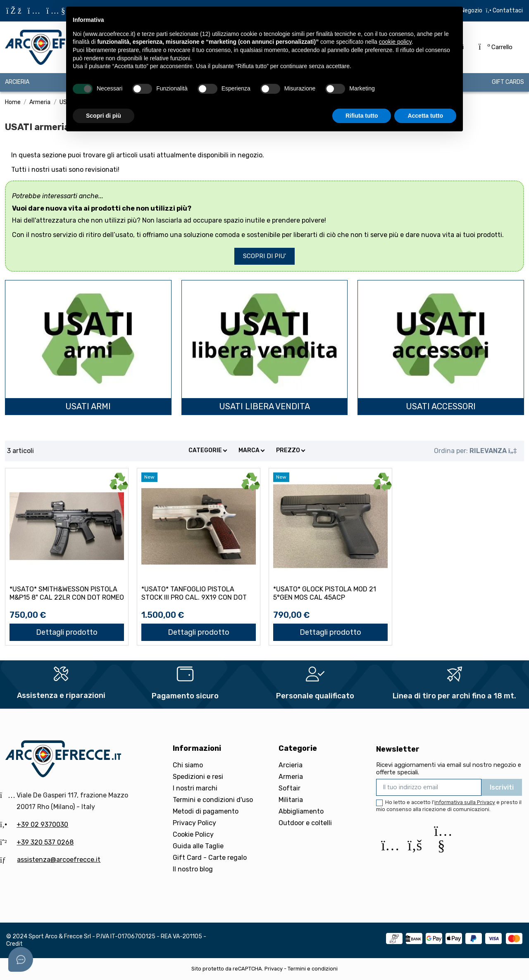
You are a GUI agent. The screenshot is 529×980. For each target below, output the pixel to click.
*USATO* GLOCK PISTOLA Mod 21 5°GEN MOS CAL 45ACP (325, 593)
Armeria (291, 777)
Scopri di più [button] (104, 116)
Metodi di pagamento (206, 811)
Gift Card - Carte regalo (210, 858)
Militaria (291, 800)
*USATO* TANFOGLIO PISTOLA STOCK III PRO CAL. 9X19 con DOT (194, 593)
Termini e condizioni (313, 969)
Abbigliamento (301, 811)
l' (463, 802)
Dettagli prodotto (67, 632)
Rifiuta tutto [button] (362, 116)
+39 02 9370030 (42, 825)
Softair (290, 788)
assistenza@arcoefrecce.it (59, 860)
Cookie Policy (193, 834)
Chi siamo (188, 765)
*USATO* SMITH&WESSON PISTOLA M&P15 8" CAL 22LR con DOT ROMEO (67, 593)
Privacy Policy (194, 823)
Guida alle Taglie (198, 846)
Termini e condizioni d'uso (213, 800)
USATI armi (88, 406)
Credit (14, 944)
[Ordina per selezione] (475, 451)
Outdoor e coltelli (305, 823)
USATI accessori (441, 406)
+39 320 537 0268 (45, 842)
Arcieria (291, 765)
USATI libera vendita (264, 406)
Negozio (472, 11)
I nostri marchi (195, 788)
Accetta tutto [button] (425, 116)
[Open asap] (21, 959)
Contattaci (507, 11)
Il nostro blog (193, 869)
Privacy (274, 969)
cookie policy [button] (395, 42)
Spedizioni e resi (198, 777)
